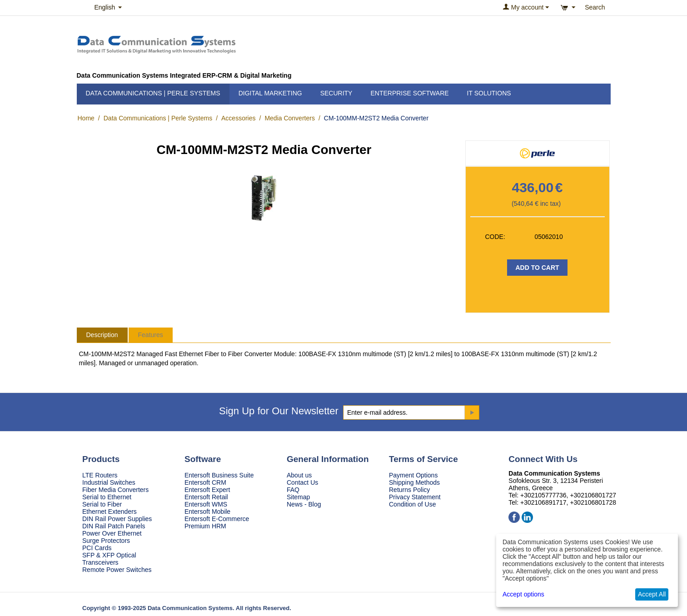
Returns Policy (409, 490)
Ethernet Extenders (110, 512)
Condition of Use (413, 504)
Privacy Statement (415, 497)
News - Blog (304, 504)
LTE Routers (100, 475)
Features (151, 335)
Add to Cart (537, 268)
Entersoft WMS (206, 504)
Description (102, 335)
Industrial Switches (109, 482)
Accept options (523, 594)
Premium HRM (205, 526)
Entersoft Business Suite (219, 475)
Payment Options (413, 475)
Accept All (652, 594)
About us (299, 475)
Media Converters (290, 118)
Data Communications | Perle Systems (153, 93)
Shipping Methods (414, 482)
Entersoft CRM (205, 482)
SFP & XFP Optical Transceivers (109, 559)
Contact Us (302, 482)
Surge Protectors (106, 541)
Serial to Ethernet (107, 497)
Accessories (238, 118)
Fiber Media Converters (115, 490)
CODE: (495, 237)
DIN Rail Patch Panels (114, 526)
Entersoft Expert (207, 490)
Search (595, 7)
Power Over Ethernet (112, 533)
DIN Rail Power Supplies (117, 519)
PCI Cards (97, 548)
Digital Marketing (270, 93)
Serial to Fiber (102, 504)
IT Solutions (489, 93)
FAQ (293, 490)
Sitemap (298, 497)
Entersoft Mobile (207, 512)
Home (86, 118)
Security (336, 93)
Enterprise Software (409, 93)
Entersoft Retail (206, 497)
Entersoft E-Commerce (217, 519)
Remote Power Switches (117, 570)
